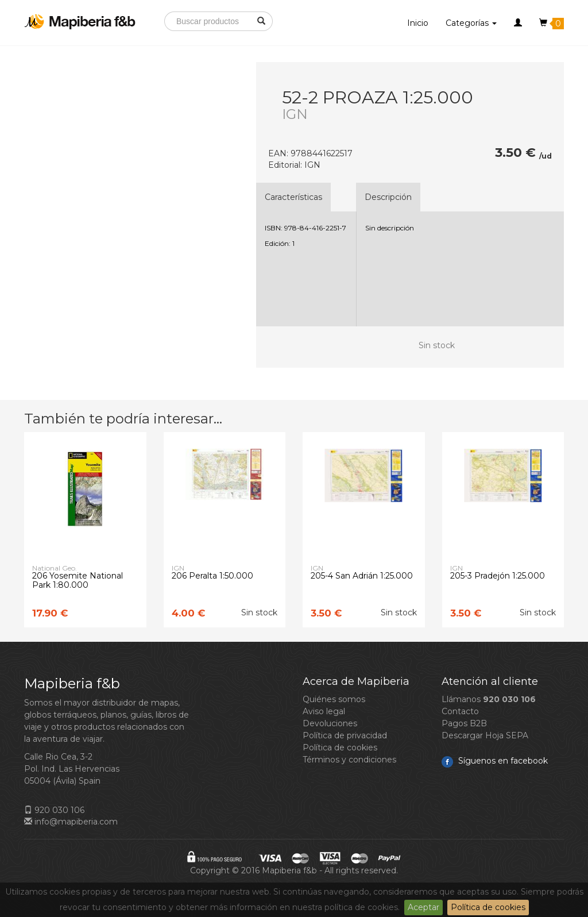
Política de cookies (488, 907)
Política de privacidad (345, 735)
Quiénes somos (334, 699)
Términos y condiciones (349, 760)
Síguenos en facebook (495, 761)
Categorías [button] (471, 23)
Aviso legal (324, 711)
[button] (518, 23)
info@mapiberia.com (71, 822)
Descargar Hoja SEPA (485, 735)
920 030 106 (54, 810)
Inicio (418, 23)
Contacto (460, 711)
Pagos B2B (464, 723)
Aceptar (423, 907)
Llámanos (489, 699)
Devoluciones (330, 723)
